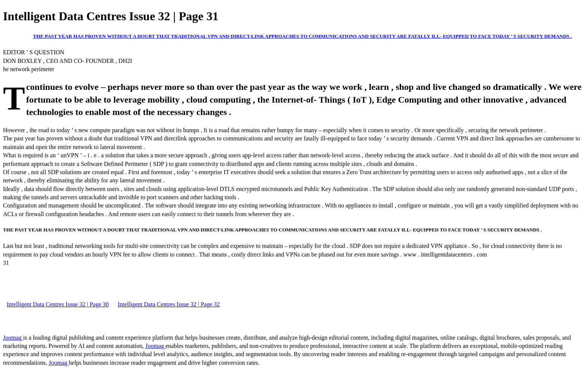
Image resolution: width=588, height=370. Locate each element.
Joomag (13, 338)
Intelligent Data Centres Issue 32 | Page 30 (58, 304)
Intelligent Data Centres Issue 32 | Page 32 (169, 304)
